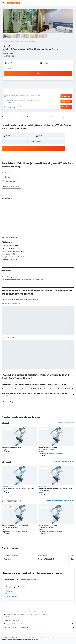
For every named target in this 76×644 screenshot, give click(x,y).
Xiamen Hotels (53, 638)
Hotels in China (31, 638)
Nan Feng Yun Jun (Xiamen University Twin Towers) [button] (19, 488)
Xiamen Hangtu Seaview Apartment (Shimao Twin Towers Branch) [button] (55, 489)
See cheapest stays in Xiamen (64, 462)
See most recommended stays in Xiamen (61, 501)
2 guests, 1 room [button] (11, 68)
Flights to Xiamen (12, 591)
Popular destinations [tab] (29, 579)
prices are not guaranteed (42, 614)
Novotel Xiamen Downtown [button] (48, 447)
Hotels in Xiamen (11, 597)
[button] (3, 3)
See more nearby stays (67, 423)
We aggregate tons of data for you (39, 624)
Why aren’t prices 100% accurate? (39, 627)
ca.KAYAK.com (5, 638)
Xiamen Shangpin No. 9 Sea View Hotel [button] (15, 525)
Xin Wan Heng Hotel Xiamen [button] (12, 447)
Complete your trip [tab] (11, 579)
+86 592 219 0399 (9, 56)
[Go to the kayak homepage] (13, 3)
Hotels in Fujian (42, 638)
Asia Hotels (21, 638)
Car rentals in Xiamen (13, 594)
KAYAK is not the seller (39, 620)
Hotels (14, 638)
